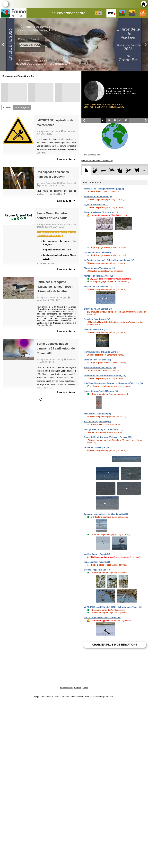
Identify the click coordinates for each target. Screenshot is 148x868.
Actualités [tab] (7, 107)
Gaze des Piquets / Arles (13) (97, 252)
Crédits (85, 688)
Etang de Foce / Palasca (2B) (97, 360)
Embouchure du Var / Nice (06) (98, 197)
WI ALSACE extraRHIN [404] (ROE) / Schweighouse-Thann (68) (113, 607)
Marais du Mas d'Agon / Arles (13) (100, 268)
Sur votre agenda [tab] (22, 107)
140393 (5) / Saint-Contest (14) (98, 309)
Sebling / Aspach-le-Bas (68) (97, 570)
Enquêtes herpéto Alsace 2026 (57, 250)
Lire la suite (66, 159)
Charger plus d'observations (115, 645)
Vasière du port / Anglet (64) (97, 554)
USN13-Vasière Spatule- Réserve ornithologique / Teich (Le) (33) (114, 383)
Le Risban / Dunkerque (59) (97, 447)
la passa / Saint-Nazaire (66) (97, 562)
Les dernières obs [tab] (92, 155)
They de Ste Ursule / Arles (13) (98, 286)
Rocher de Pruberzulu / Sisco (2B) (100, 368)
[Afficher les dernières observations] (97, 161)
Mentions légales (66, 688)
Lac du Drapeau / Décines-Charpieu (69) (103, 618)
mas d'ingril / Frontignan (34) (97, 414)
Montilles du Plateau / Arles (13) (99, 276)
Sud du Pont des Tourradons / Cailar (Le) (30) (105, 375)
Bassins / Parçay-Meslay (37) (97, 422)
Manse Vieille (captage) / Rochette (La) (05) (104, 189)
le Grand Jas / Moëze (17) (96, 329)
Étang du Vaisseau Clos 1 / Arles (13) (101, 212)
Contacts (77, 688)
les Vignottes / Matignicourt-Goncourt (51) (104, 429)
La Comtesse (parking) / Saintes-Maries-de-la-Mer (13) (109, 260)
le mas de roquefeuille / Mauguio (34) (101, 391)
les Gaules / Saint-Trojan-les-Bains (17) (102, 352)
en (100, 13)
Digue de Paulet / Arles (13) (97, 204)
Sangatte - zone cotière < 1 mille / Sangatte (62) (106, 514)
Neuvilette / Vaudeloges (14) (97, 319)
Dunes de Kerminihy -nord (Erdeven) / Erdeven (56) (108, 437)
